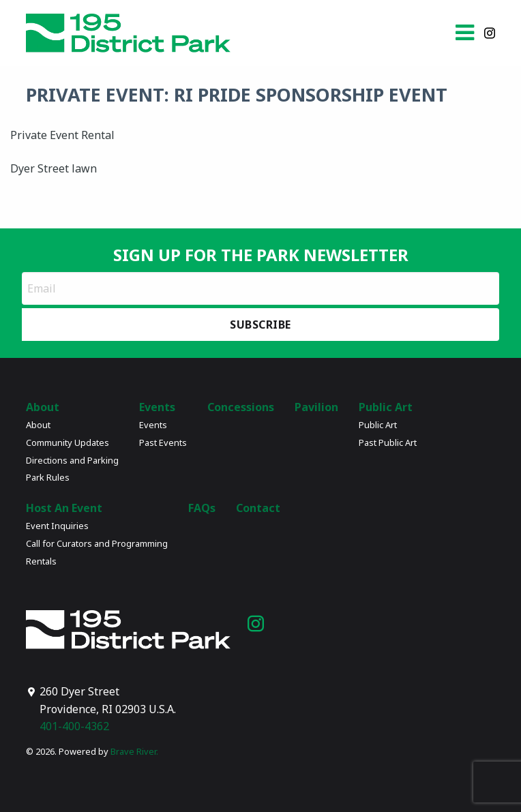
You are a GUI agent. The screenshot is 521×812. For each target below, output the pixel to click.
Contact (258, 508)
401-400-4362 (74, 726)
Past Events (163, 442)
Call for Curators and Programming (97, 543)
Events (157, 407)
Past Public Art (388, 442)
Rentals (41, 561)
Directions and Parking (72, 460)
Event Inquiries (57, 526)
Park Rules (48, 477)
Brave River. (134, 751)
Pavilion (316, 407)
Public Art (386, 407)
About (43, 407)
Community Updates (68, 442)
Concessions (241, 407)
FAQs (202, 508)
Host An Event (64, 508)
